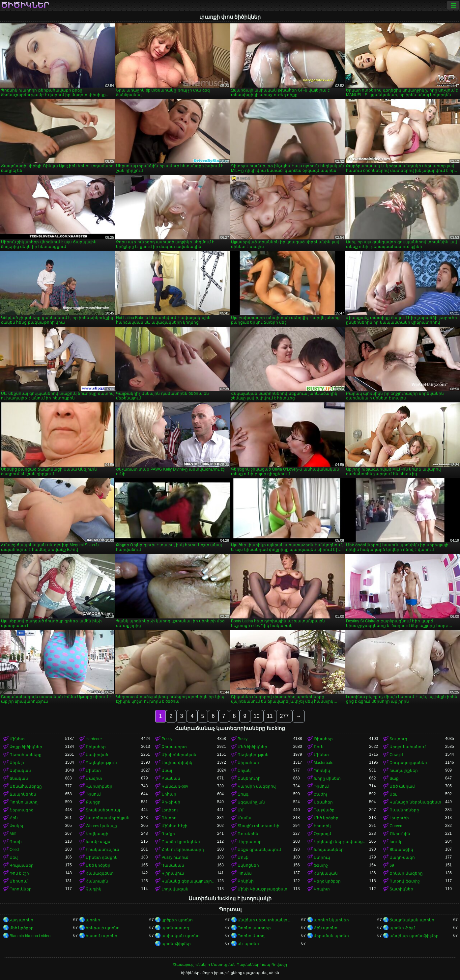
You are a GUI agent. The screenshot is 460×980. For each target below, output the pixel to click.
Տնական (19, 778)
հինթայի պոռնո (103, 928)
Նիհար (169, 794)
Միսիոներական (179, 755)
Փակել (16, 826)
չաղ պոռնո (21, 920)
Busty (243, 739)
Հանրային (97, 881)
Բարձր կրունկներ (181, 842)
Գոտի (16, 842)
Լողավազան (175, 889)
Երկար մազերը (406, 873)
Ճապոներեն (23, 794)
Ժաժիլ (320, 794)
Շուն (319, 747)
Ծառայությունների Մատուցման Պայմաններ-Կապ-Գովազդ (230, 965)
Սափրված (97, 755)
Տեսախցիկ (401, 850)
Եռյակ (244, 771)
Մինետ (17, 739)
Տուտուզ (398, 739)
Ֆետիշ (321, 865)
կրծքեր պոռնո (177, 920)
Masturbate (324, 763)
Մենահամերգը (26, 786)
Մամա (244, 818)
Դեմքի (168, 834)
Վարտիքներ (99, 786)
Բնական (171, 778)
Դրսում (93, 794)
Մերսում (19, 881)
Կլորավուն (173, 873)
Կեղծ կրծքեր (327, 881)
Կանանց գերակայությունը (189, 881)
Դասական (173, 865)
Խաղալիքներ (404, 771)
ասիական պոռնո (180, 936)
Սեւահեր (323, 802)
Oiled (14, 850)
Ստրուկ (322, 857)
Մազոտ (94, 778)
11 (270, 716)
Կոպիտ (322, 889)
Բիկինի (246, 881)
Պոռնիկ (322, 771)
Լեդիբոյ (170, 810)
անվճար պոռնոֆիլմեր (414, 936)
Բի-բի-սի (171, 802)
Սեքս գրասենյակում (259, 850)
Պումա (245, 873)
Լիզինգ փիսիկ (177, 763)
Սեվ (14, 857)
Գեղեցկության (253, 755)
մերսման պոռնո (331, 936)
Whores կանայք (101, 826)
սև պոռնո (248, 944)
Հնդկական (326, 873)
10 (257, 716)
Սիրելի (17, 763)
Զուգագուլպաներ (408, 763)
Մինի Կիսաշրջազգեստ (262, 889)
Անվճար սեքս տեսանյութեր (265, 920)
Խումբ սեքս (98, 842)
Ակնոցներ (248, 865)
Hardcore (94, 739)
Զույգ (243, 794)
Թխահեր (323, 739)
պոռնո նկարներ (331, 920)
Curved (396, 826)
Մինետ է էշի (174, 826)
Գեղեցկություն (101, 763)
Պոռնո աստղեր (254, 928)
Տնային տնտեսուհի (259, 826)
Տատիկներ (401, 889)
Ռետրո (169, 818)
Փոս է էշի (19, 873)
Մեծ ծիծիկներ (252, 747)
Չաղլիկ (94, 889)
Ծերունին (400, 834)
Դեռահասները (26, 755)
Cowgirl (396, 755)
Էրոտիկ (322, 826)
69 (392, 865)
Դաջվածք (324, 810)
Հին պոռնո (326, 928)
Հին (14, 818)
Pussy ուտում (175, 857)
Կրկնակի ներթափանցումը (342, 842)
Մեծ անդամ (402, 786)
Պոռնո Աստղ (251, 936)
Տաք (394, 778)
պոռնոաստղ (175, 928)
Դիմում (321, 786)
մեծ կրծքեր (22, 928)
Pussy (167, 739)
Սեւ (393, 794)
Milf (13, 834)
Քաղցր (93, 802)
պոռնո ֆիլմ (402, 928)
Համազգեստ (100, 873)
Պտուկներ (21, 889)
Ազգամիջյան (251, 802)
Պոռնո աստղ (24, 802)
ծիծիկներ (25, 5)
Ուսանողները (404, 810)
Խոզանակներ (329, 850)
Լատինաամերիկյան (108, 818)
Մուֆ (243, 857)
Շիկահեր (96, 747)
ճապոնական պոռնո (412, 920)
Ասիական (20, 771)
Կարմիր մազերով (257, 786)
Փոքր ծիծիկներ (26, 747)
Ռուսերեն (248, 834)
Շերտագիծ (21, 810)
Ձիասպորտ (174, 747)
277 (284, 716)
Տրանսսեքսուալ (103, 810)
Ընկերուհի (249, 778)
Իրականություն (102, 850)
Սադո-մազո (402, 857)
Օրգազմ (322, 834)
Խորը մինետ (327, 778)
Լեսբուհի (399, 818)
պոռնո (93, 920)
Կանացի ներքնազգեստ (415, 802)
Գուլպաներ (22, 865)
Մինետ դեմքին (102, 857)
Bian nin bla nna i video (30, 936)
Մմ (241, 810)
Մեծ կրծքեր (326, 818)
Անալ (167, 771)
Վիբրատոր (250, 842)
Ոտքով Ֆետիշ (404, 881)
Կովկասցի (97, 834)
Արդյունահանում (408, 747)
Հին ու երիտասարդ (183, 850)
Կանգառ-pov (175, 786)
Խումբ (396, 842)
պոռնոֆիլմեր (176, 944)
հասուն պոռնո (101, 936)
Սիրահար (248, 763)
